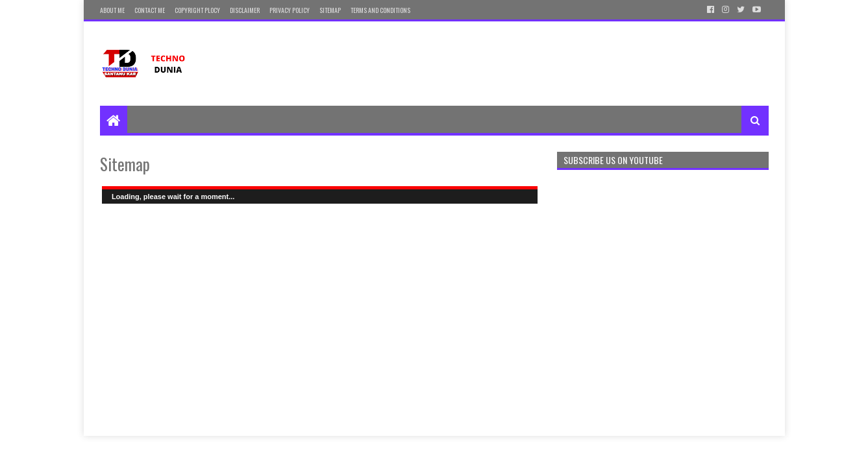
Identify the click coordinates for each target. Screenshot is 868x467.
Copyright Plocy (197, 10)
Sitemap (330, 10)
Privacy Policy (290, 10)
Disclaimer (245, 10)
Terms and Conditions (380, 10)
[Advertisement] (532, 64)
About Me (112, 10)
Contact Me (150, 10)
